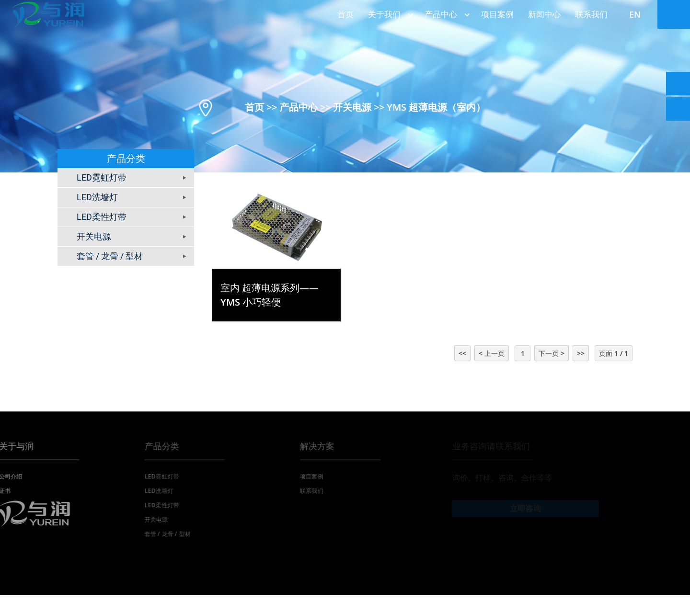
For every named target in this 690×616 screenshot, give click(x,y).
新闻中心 (544, 14)
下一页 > (552, 353)
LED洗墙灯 (97, 197)
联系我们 (591, 14)
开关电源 (352, 107)
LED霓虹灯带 (102, 177)
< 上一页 (492, 353)
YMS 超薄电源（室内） (436, 107)
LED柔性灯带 (102, 217)
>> (581, 353)
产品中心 (446, 14)
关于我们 (389, 14)
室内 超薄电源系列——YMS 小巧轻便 (270, 295)
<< (462, 353)
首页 (345, 14)
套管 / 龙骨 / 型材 (110, 256)
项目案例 (497, 14)
